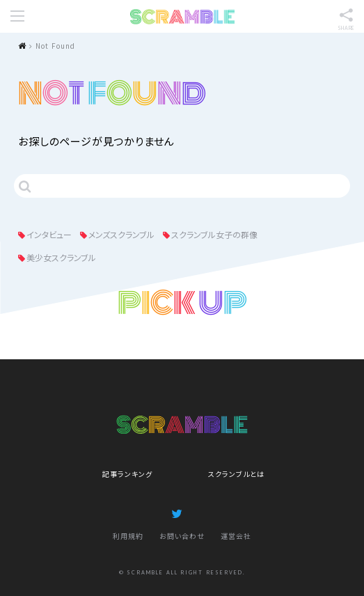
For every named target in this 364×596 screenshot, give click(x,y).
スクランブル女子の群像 (214, 234)
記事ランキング (127, 474)
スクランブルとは (236, 474)
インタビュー (49, 234)
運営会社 (236, 536)
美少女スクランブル (61, 257)
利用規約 (128, 536)
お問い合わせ (182, 536)
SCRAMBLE (182, 17)
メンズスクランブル (121, 234)
